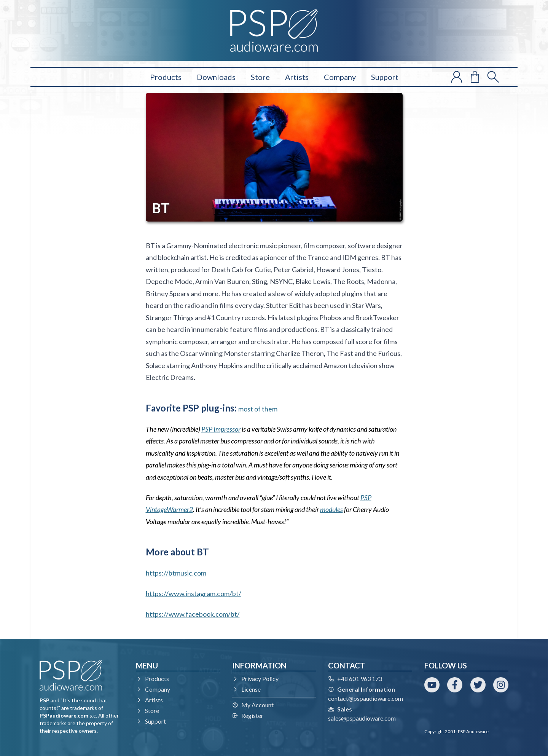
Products (166, 77)
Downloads (216, 77)
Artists (297, 77)
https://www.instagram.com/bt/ (194, 593)
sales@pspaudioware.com (362, 718)
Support (385, 77)
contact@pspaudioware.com (366, 698)
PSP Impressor (221, 429)
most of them (258, 409)
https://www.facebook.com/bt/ (193, 614)
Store (260, 77)
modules (331, 509)
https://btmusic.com (176, 573)
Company (340, 77)
